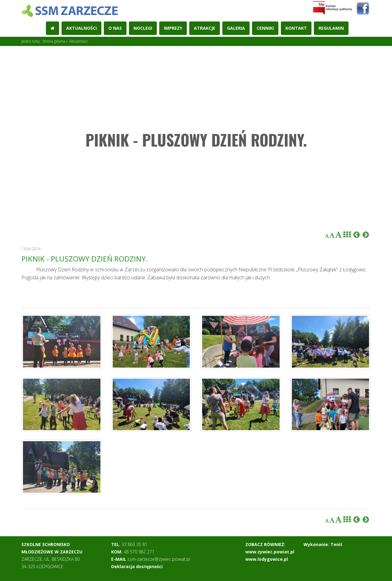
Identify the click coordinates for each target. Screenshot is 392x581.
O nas (115, 28)
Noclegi (143, 28)
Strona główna (54, 41)
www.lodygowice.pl (267, 559)
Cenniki (265, 28)
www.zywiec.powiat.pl (270, 552)
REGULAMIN (331, 28)
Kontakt (296, 28)
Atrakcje (205, 28)
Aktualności (81, 28)
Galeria (236, 28)
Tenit (336, 544)
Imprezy (173, 28)
